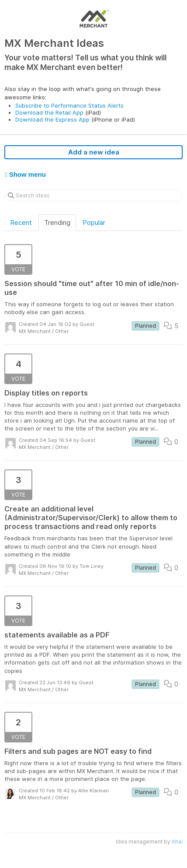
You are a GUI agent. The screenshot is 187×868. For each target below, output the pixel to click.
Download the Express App (52, 119)
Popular (94, 222)
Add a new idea (94, 152)
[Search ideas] (93, 196)
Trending (57, 222)
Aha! (177, 842)
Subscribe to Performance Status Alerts (69, 105)
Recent (21, 222)
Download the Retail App (49, 112)
